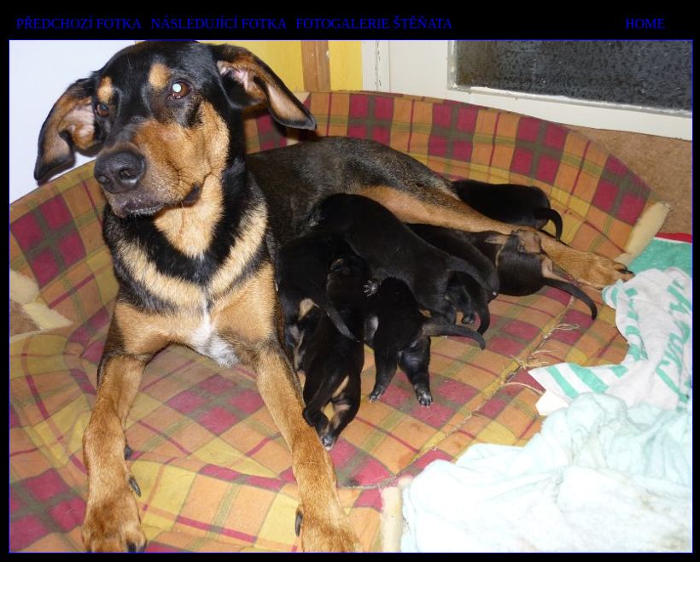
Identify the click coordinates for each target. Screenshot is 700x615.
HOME (645, 23)
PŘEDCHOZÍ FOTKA (79, 23)
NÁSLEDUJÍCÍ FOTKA (218, 23)
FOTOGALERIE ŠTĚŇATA (374, 23)
